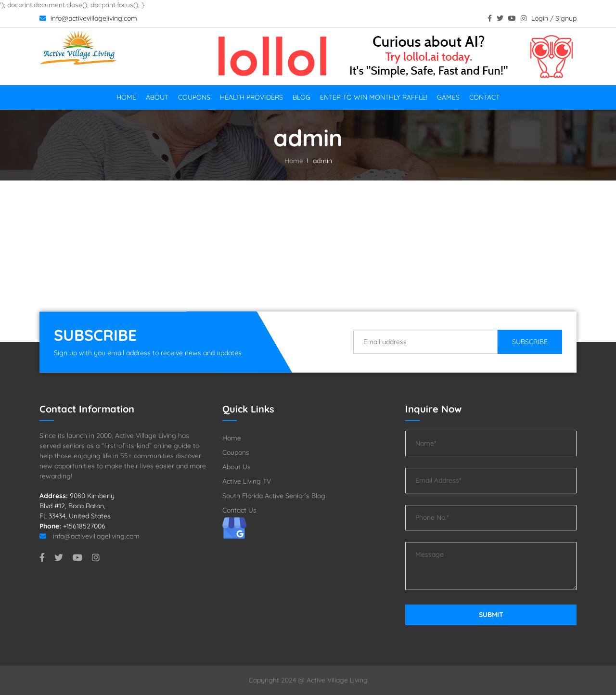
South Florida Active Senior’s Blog (274, 496)
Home (126, 97)
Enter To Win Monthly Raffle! (374, 97)
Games (448, 97)
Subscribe (530, 342)
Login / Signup (554, 18)
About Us (237, 467)
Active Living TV (247, 481)
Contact (484, 97)
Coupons (194, 97)
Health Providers (251, 97)
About (157, 97)
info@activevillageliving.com (88, 18)
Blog (302, 97)
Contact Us (239, 510)
